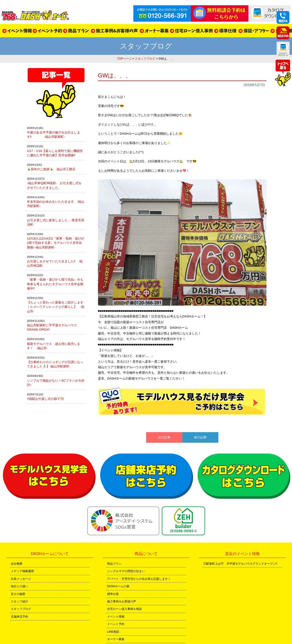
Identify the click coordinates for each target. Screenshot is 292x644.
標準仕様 (113, 594)
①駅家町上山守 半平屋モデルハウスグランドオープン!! (240, 564)
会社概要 (17, 564)
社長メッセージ (21, 579)
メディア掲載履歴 (22, 571)
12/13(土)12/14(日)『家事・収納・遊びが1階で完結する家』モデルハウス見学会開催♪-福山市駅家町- (56, 243)
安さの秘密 (18, 594)
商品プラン (114, 564)
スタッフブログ (145, 59)
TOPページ (124, 59)
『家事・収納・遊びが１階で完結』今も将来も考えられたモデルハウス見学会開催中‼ (55, 284)
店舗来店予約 (19, 617)
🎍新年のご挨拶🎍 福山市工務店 (51, 169)
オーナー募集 (116, 639)
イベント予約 (116, 624)
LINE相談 (113, 632)
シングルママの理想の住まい (126, 571)
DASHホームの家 (118, 586)
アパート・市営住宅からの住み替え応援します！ (139, 579)
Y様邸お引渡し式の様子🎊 (46, 399)
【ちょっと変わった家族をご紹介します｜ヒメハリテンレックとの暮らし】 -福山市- (56, 307)
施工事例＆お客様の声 (122, 601)
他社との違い (19, 586)
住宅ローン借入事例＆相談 (124, 609)
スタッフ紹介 (19, 601)
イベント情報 (116, 617)
